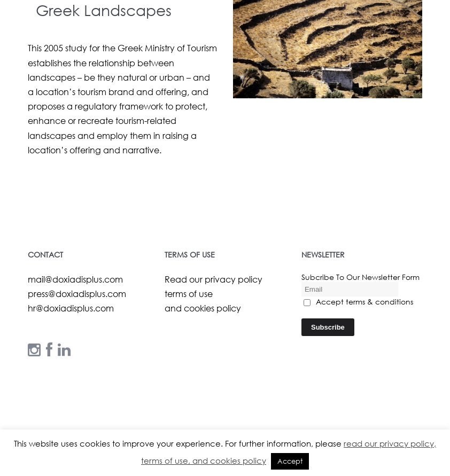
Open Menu (428, 44)
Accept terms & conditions (358, 302)
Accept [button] (290, 461)
